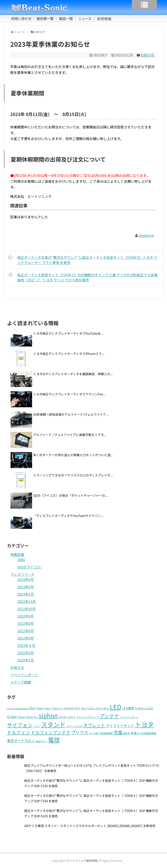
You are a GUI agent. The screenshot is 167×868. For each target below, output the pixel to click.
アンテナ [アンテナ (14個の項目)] (109, 716)
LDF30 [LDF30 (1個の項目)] (98, 708)
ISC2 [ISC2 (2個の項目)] (84, 708)
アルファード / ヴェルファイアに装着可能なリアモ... (70, 435)
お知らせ (148, 55)
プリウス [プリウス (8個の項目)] (80, 732)
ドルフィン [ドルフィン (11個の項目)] (19, 732)
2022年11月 (27, 601)
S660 (21, 560)
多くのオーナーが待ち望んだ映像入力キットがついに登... (73, 455)
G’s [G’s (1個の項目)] (61, 708)
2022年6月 (26, 631)
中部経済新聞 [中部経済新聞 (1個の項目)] (106, 733)
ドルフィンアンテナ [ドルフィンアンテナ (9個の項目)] (51, 732)
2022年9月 (26, 616)
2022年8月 (26, 623)
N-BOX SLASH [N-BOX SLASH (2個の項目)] (144, 708)
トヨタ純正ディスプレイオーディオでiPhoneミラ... (69, 354)
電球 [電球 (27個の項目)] (54, 740)
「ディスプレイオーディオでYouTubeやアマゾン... (68, 516)
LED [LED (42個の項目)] (116, 707)
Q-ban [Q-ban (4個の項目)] (12, 717)
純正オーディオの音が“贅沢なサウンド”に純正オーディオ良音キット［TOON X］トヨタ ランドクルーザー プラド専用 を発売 (82, 259)
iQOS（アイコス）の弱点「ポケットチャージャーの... (70, 495)
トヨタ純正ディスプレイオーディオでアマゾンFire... (69, 394)
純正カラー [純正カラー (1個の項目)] (41, 741)
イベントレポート (24, 675)
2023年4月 (26, 579)
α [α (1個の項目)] (74, 717)
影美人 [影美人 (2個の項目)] (135, 733)
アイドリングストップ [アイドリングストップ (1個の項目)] (87, 717)
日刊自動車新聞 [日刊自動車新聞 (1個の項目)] (148, 733)
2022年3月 (26, 653)
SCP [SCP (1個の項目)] (36, 717)
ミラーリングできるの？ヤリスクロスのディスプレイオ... (73, 475)
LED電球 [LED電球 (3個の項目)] (128, 708)
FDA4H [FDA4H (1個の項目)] (40, 708)
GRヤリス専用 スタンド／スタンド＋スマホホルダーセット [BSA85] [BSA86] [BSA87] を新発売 (90, 826)
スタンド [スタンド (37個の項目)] (53, 724)
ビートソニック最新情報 (82, 861)
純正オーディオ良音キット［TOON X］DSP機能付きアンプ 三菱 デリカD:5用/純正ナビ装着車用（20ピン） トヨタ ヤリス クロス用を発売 (83, 277)
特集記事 (17, 554)
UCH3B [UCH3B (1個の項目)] (62, 717)
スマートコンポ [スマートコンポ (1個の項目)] (74, 726)
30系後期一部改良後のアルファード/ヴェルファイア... (71, 414)
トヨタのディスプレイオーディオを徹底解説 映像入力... (73, 374)
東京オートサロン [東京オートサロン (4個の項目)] (21, 741)
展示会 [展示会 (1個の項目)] (126, 733)
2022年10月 (27, 609)
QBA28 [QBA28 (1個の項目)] (21, 717)
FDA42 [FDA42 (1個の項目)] (55, 708)
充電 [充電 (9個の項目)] (118, 732)
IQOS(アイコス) (30, 567)
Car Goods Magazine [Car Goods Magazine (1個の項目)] (18, 708)
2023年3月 (26, 587)
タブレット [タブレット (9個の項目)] (94, 725)
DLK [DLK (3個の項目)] (33, 708)
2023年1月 (26, 594)
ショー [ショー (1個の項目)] (37, 726)
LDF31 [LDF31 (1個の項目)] (106, 708)
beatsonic (147, 235)
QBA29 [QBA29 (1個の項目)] (29, 717)
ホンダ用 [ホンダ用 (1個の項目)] (94, 733)
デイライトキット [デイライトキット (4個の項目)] (120, 726)
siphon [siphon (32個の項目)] (48, 715)
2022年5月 (26, 638)
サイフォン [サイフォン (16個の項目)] (20, 725)
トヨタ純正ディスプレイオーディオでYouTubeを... (68, 333)
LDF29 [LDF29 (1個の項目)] (91, 708)
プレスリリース (23, 574)
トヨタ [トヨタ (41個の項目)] (144, 724)
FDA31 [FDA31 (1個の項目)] (48, 708)
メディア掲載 (21, 682)
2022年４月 (27, 645)
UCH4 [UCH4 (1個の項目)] (70, 717)
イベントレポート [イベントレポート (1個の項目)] (129, 717)
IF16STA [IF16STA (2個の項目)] (69, 708)
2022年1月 (26, 660)
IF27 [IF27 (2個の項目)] (77, 708)
